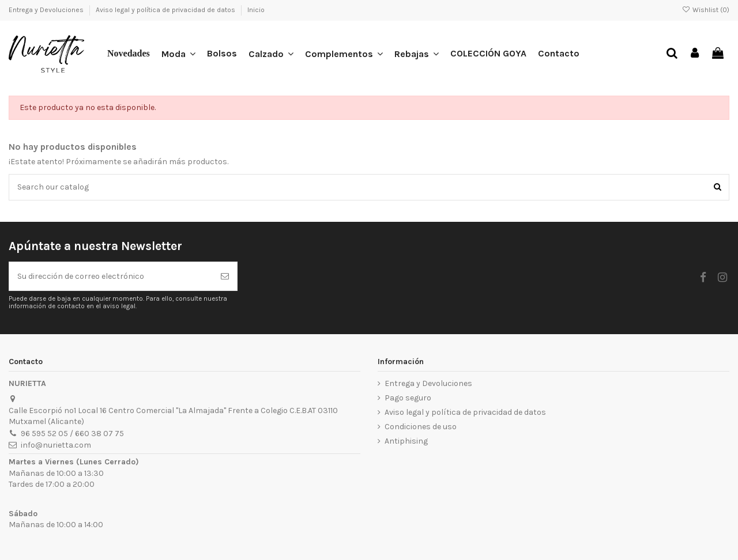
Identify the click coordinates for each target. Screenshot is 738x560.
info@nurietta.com (56, 445)
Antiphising (406, 441)
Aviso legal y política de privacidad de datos (166, 10)
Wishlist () (706, 10)
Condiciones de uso (421, 427)
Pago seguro (408, 398)
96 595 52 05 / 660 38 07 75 (72, 434)
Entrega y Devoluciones (47, 10)
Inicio (256, 10)
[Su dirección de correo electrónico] (111, 276)
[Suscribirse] (225, 276)
